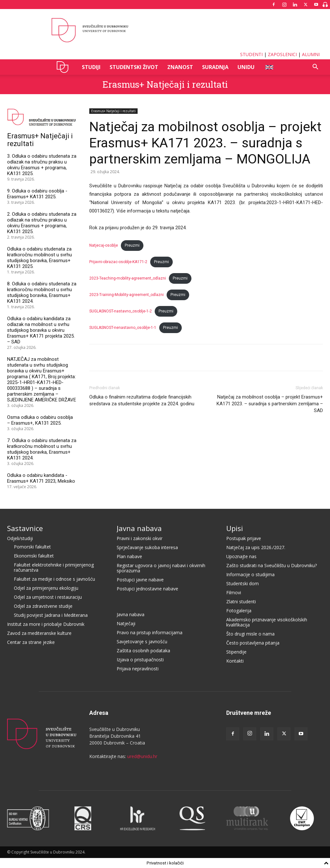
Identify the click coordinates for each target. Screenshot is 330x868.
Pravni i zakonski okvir (140, 538)
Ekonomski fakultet (34, 556)
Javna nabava (139, 528)
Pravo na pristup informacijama (150, 632)
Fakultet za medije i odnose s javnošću (54, 579)
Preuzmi (132, 245)
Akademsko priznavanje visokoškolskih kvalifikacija (267, 622)
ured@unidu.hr (142, 756)
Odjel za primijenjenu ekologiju (46, 588)
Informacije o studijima (250, 574)
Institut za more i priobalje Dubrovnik (46, 624)
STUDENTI (251, 54)
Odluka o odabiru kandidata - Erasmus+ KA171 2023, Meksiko (41, 478)
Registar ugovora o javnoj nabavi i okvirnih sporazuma (161, 568)
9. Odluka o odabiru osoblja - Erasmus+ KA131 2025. (37, 194)
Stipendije (236, 652)
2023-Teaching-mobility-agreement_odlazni (128, 278)
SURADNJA (215, 67)
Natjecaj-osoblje (104, 245)
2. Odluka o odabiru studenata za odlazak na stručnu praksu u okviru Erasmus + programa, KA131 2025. (42, 223)
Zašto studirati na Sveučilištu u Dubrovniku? (272, 565)
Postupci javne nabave (140, 580)
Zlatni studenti (241, 602)
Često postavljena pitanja (253, 643)
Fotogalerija (239, 611)
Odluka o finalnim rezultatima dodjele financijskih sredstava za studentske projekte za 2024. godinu (142, 400)
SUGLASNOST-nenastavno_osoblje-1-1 (123, 328)
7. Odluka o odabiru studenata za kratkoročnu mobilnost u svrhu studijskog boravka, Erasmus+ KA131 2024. (42, 449)
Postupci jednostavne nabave (147, 589)
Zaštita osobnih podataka (143, 651)
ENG (269, 67)
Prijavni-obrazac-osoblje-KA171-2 (118, 262)
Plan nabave (129, 556)
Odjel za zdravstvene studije (43, 606)
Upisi (235, 528)
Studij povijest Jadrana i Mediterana (51, 615)
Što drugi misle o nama (250, 634)
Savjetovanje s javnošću (142, 641)
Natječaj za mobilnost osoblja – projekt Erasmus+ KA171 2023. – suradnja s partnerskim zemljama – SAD (270, 404)
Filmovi (234, 592)
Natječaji (126, 623)
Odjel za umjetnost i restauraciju (48, 597)
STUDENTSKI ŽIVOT (134, 67)
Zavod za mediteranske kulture (39, 633)
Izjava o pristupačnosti (140, 660)
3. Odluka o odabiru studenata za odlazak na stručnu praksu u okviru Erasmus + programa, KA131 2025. (42, 165)
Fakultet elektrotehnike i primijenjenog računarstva (54, 567)
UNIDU (64, 67)
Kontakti (235, 661)
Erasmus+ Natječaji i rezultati (165, 84)
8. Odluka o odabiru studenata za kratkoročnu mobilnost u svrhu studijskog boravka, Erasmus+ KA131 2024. (42, 292)
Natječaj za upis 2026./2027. (256, 547)
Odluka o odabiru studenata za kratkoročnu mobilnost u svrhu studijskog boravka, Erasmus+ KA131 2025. (39, 258)
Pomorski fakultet (32, 547)
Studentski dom (243, 583)
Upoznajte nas (241, 556)
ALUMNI (311, 54)
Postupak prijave (244, 538)
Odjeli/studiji (20, 538)
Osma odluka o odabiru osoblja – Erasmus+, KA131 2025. (40, 420)
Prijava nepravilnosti (138, 669)
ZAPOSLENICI (282, 54)
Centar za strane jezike (31, 642)
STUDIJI (91, 67)
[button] (315, 68)
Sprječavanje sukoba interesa (147, 547)
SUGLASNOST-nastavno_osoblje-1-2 (121, 311)
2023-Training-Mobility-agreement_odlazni (126, 295)
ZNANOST (180, 67)
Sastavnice (25, 528)
